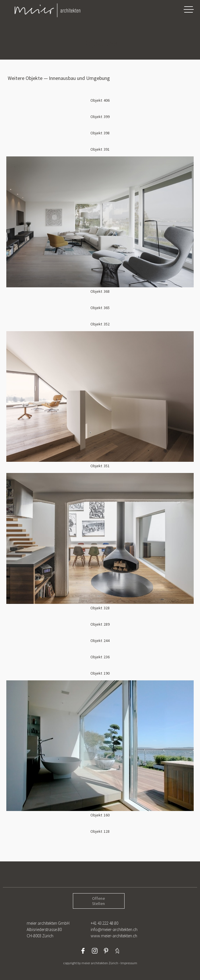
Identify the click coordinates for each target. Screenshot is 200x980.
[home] (42, 10)
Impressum (129, 963)
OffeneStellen (99, 901)
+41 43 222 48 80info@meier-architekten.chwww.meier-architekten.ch (114, 929)
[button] (189, 9)
